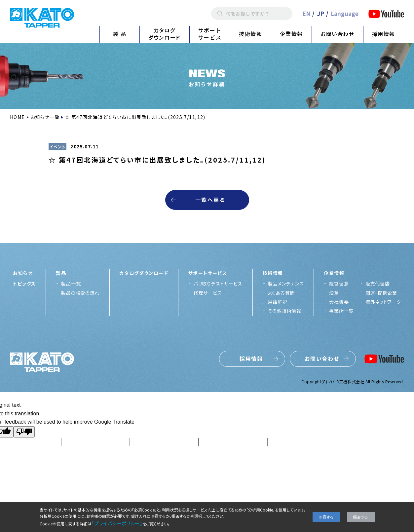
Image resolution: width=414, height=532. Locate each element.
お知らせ (23, 273)
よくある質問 (281, 293)
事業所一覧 (341, 311)
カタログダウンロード (165, 34)
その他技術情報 (285, 311)
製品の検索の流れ (80, 293)
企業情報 (291, 34)
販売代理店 (378, 284)
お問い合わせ (338, 34)
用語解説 (278, 302)
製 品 (120, 34)
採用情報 (384, 34)
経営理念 (339, 284)
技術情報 (250, 34)
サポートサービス (210, 34)
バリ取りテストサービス (218, 284)
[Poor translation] (24, 432)
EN (306, 13)
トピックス (24, 284)
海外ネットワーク (383, 302)
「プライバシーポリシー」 (117, 523)
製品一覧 (71, 284)
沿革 (334, 293)
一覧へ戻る (210, 200)
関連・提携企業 (381, 293)
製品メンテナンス (286, 284)
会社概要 (339, 302)
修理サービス (208, 293)
